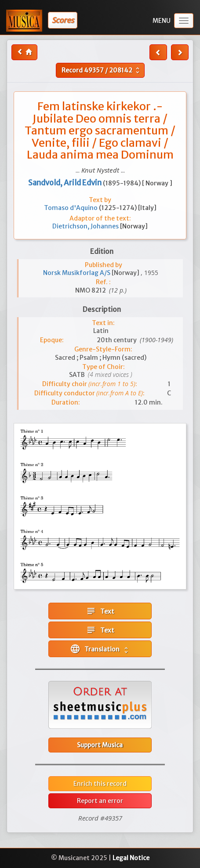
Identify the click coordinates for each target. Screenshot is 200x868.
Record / (102, 70)
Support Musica (100, 745)
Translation (100, 649)
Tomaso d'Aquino (71, 208)
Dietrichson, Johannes (86, 226)
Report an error (100, 801)
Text (100, 611)
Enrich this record (100, 784)
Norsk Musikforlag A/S (77, 273)
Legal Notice (131, 858)
